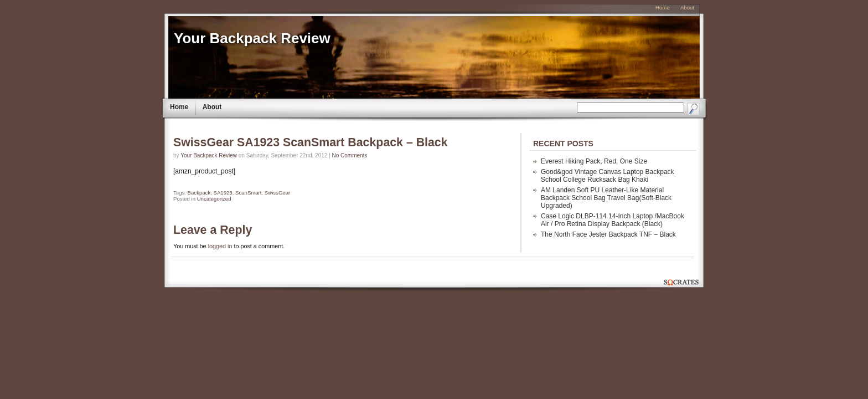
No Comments (350, 155)
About (212, 107)
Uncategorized (214, 199)
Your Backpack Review (252, 38)
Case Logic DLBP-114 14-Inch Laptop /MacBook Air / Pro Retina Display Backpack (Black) (613, 220)
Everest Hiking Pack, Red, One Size (594, 161)
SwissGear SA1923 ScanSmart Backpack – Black (311, 142)
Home (179, 107)
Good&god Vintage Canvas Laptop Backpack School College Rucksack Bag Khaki (608, 176)
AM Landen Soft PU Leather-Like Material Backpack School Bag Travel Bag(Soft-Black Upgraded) (606, 198)
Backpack (199, 193)
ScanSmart (248, 193)
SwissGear (277, 193)
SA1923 (223, 193)
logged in (220, 246)
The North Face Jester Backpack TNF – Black (608, 234)
